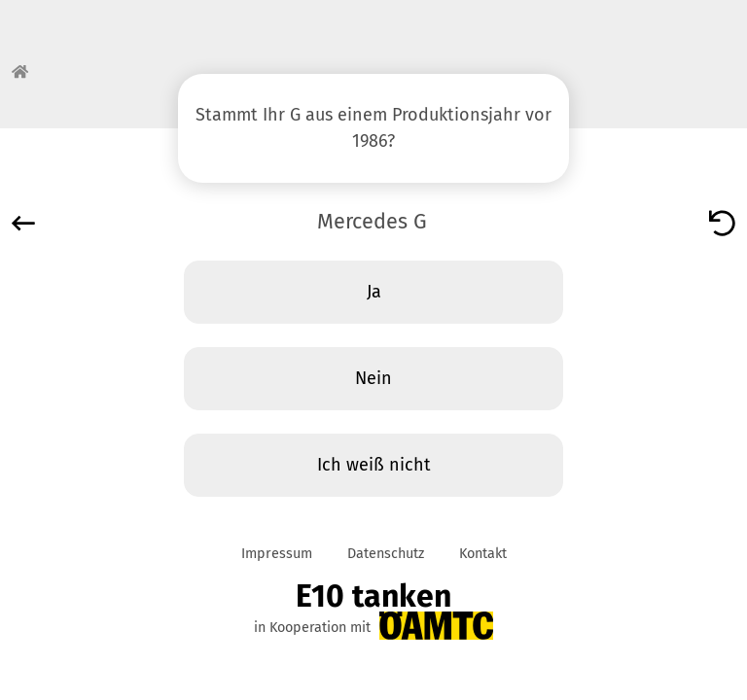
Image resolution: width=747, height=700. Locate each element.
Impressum (277, 554)
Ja (374, 292)
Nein (373, 378)
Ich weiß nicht (374, 465)
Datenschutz (386, 554)
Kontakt (483, 554)
